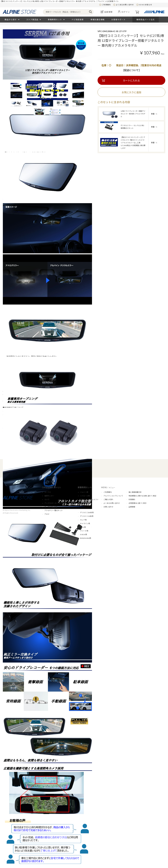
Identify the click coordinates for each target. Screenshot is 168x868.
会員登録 (108, 12)
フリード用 (84, 531)
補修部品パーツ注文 (146, 20)
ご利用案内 (106, 5)
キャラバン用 (85, 524)
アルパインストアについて (113, 496)
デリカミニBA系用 (87, 513)
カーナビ (48, 492)
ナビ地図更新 (78, 20)
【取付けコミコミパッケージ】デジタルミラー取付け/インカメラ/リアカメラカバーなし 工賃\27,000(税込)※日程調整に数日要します (133, 143)
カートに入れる (131, 80)
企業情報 (132, 507)
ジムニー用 (84, 492)
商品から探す (11, 20)
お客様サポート (118, 20)
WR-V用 (83, 527)
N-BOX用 (84, 534)
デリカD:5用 (85, 506)
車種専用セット (55, 20)
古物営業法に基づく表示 (138, 503)
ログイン (126, 12)
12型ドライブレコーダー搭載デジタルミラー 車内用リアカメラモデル (133, 114)
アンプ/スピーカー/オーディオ (55, 503)
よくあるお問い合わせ (125, 5)
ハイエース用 (85, 496)
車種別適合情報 (98, 20)
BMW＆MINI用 (86, 538)
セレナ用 (83, 520)
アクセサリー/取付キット (54, 510)
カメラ (47, 499)
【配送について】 (131, 70)
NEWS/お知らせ (145, 5)
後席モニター (49, 496)
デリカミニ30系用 (87, 516)
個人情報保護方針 (135, 492)
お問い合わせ (108, 507)
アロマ (47, 514)
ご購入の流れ (108, 499)
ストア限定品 (32, 20)
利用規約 (132, 499)
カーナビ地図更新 (51, 507)
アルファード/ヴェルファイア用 (89, 501)
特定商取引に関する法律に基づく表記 (142, 496)
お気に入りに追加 (131, 92)
